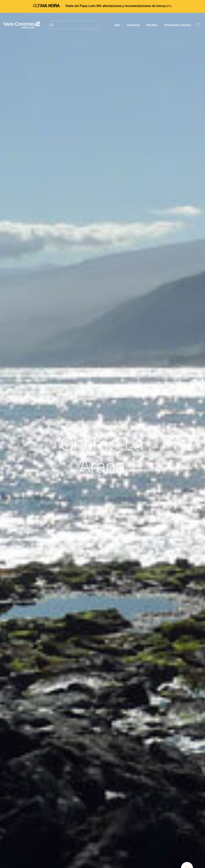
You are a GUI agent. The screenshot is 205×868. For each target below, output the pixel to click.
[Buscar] (73, 25)
